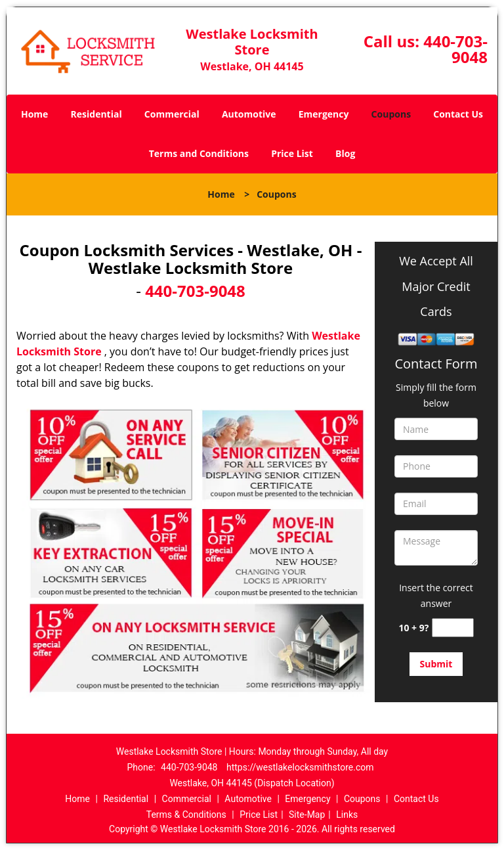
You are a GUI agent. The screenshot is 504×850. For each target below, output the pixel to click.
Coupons (391, 114)
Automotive (249, 114)
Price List (292, 153)
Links (347, 815)
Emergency (324, 114)
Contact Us (458, 114)
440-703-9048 (455, 49)
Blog (345, 153)
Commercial (172, 114)
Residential (96, 114)
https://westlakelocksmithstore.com (300, 767)
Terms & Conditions (186, 815)
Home (34, 114)
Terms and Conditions (199, 153)
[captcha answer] (453, 628)
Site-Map (307, 815)
